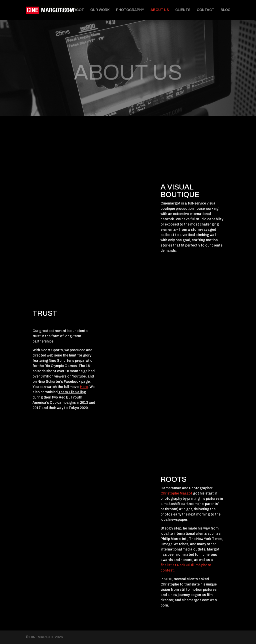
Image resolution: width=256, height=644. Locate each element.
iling (83, 392)
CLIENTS (183, 10)
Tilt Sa (74, 392)
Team (63, 392)
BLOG (225, 10)
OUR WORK (100, 10)
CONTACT (205, 10)
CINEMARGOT (72, 10)
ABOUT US (160, 10)
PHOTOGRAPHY (130, 10)
